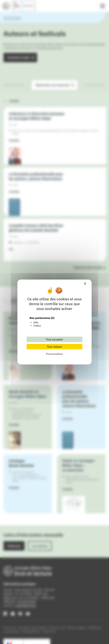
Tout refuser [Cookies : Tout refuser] (55, 347)
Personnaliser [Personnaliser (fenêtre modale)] (55, 354)
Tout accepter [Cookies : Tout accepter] (55, 339)
